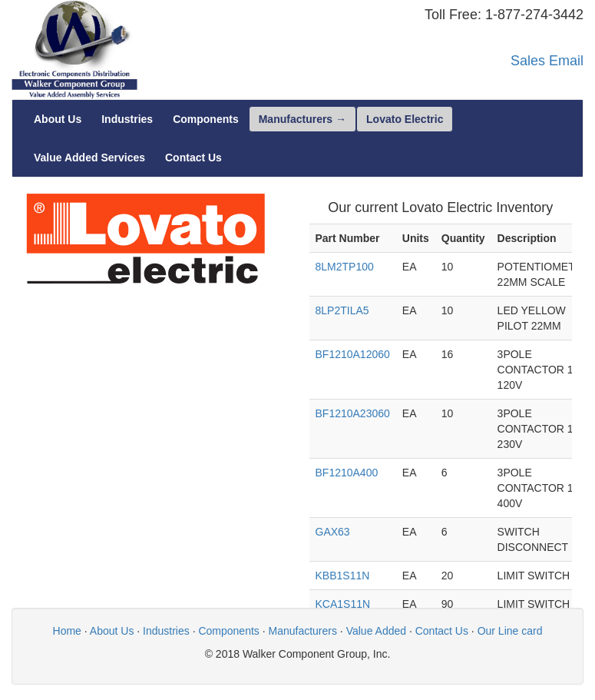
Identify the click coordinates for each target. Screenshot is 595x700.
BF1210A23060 (353, 413)
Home (67, 631)
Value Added (376, 631)
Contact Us (442, 631)
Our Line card (510, 631)
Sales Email (547, 61)
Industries (166, 631)
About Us (112, 631)
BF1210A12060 (353, 354)
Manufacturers (303, 631)
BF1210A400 (347, 473)
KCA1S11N (343, 604)
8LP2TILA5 (342, 310)
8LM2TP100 (345, 267)
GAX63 (333, 532)
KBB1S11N (343, 576)
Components (228, 631)
